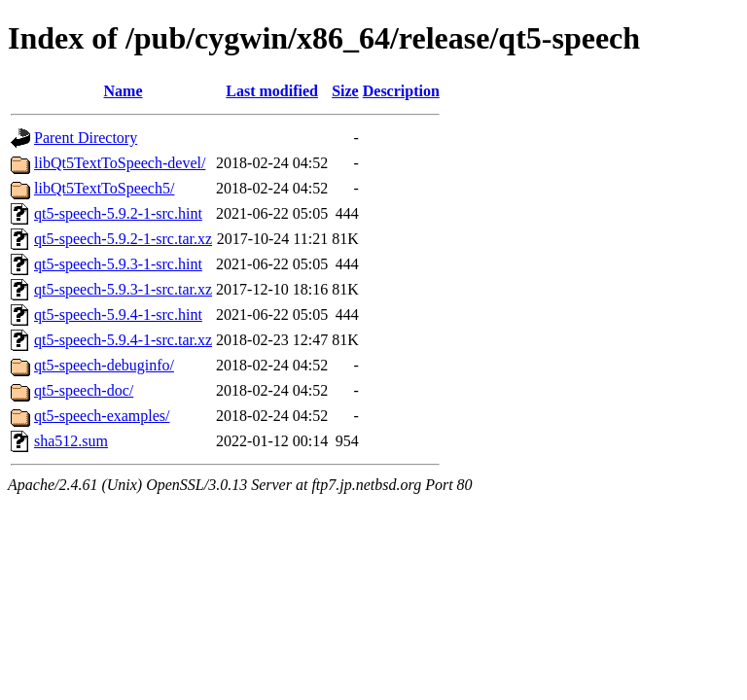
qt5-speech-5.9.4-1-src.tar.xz (123, 340)
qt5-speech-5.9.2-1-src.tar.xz (123, 239)
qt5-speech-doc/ (84, 390)
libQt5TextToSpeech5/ (104, 188)
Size (345, 91)
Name (124, 91)
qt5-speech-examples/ (102, 416)
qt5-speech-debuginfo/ (104, 365)
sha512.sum (71, 441)
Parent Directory (86, 138)
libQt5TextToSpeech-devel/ (120, 163)
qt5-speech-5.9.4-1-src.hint (118, 315)
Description (401, 91)
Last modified (272, 91)
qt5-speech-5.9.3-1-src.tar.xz (123, 289)
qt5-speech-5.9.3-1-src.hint (118, 264)
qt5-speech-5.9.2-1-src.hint (118, 213)
